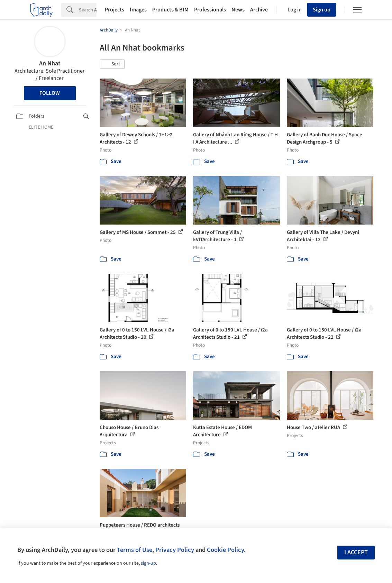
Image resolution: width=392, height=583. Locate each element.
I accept (356, 552)
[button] (112, 64)
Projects (115, 10)
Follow (50, 93)
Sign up (322, 10)
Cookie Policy (225, 550)
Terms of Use (135, 550)
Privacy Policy (175, 550)
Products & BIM (170, 10)
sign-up (148, 563)
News (238, 10)
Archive (259, 10)
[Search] (88, 10)
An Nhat (50, 63)
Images (138, 10)
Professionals (210, 10)
